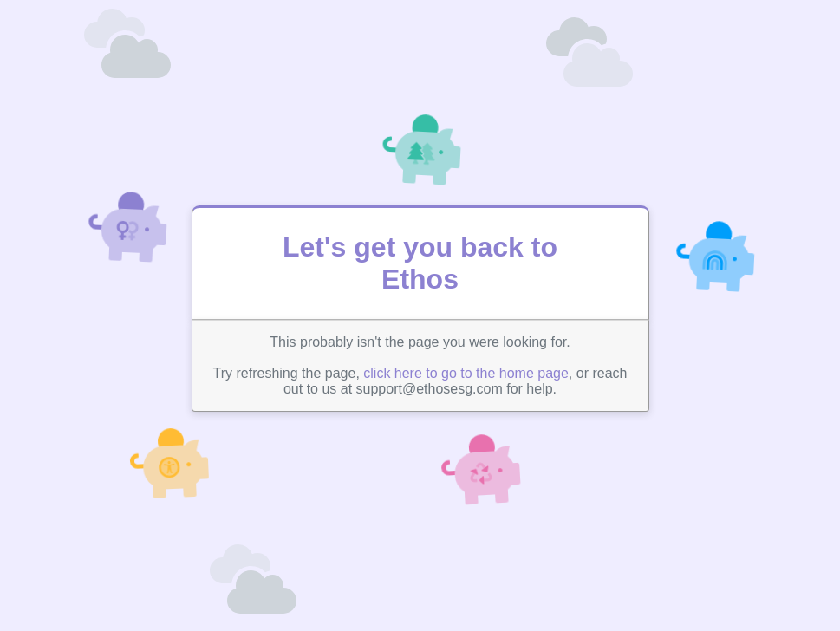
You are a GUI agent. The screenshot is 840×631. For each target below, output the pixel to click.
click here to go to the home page (466, 373)
